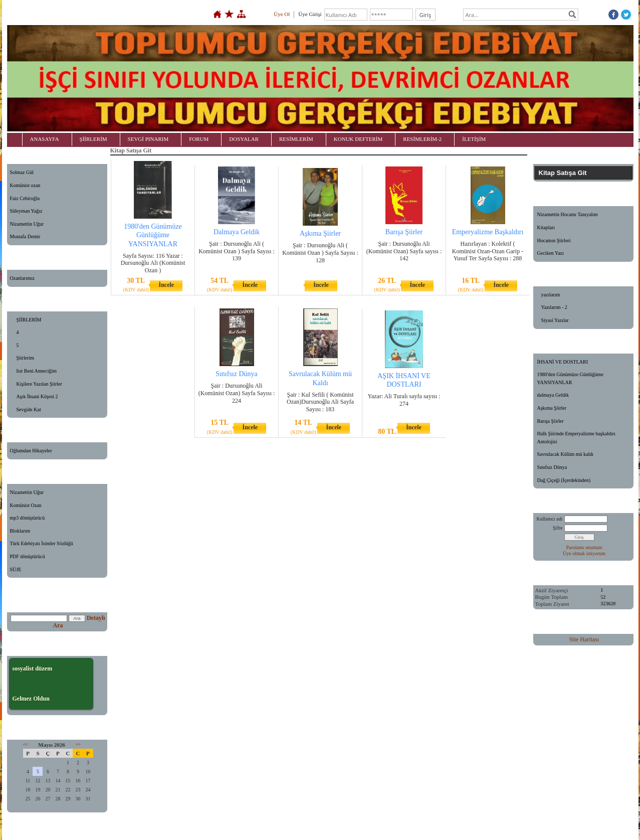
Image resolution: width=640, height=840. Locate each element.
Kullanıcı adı (550, 519)
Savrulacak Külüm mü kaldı (565, 454)
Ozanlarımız (22, 278)
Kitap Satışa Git (563, 173)
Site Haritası (584, 639)
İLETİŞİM (474, 139)
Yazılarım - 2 (554, 307)
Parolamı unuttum (584, 547)
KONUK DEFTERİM (358, 139)
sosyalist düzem (33, 668)
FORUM (199, 139)
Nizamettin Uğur (27, 224)
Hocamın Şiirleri (554, 240)
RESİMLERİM (296, 139)
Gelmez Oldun (31, 699)
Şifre (558, 528)
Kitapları (546, 227)
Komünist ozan (25, 185)
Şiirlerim (26, 358)
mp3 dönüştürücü (28, 518)
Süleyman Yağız (26, 211)
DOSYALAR (244, 139)
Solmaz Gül (22, 172)
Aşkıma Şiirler (320, 233)
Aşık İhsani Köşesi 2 (37, 396)
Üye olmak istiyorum (584, 553)
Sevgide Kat (29, 409)
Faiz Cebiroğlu (25, 198)
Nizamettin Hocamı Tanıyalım (568, 214)
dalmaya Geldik (553, 395)
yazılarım (551, 295)
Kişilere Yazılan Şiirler (39, 384)
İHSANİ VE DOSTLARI (563, 362)
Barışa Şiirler (404, 232)
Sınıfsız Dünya (237, 374)
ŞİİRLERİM (93, 139)
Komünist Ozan (26, 505)
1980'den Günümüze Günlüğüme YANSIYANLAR (153, 235)
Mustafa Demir (25, 236)
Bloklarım (20, 531)
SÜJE (16, 569)
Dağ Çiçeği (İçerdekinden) (564, 480)
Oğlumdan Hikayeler (31, 451)
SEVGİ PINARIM (148, 139)
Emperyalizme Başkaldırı (488, 232)
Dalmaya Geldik (237, 232)
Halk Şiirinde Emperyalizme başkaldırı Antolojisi (576, 438)
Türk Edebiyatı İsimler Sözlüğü (42, 543)
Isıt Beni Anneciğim (37, 371)
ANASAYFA (45, 139)
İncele (166, 285)
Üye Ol (282, 14)
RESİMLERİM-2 (422, 139)
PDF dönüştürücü (28, 556)
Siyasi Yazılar (555, 320)
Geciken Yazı (551, 253)
